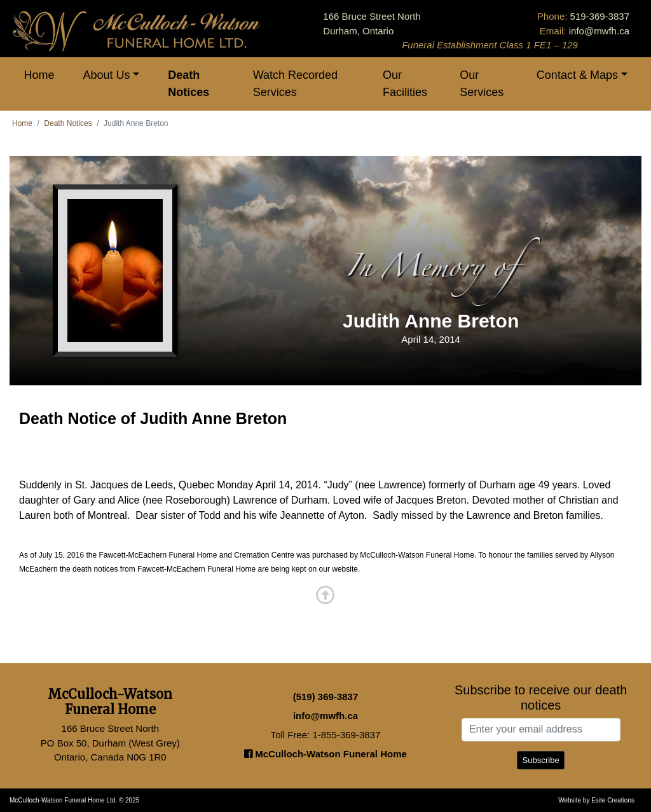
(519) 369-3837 (326, 697)
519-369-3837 (600, 16)
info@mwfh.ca (599, 31)
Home (39, 75)
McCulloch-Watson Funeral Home (325, 754)
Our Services (482, 84)
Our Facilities (405, 84)
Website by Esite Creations (596, 800)
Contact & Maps (577, 75)
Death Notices (188, 84)
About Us (107, 75)
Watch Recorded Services (295, 84)
